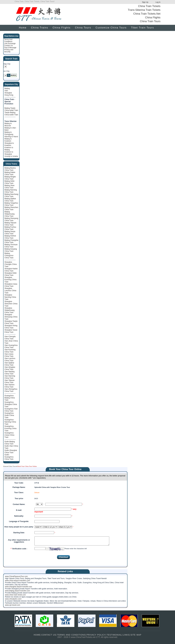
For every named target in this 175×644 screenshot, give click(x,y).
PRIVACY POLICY (96, 635)
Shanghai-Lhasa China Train (11, 285)
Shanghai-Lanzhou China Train (10, 291)
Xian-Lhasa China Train (9, 355)
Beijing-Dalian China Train (10, 173)
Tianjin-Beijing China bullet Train (11, 114)
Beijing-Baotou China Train (10, 169)
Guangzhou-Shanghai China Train (11, 404)
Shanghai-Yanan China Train (11, 331)
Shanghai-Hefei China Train (11, 274)
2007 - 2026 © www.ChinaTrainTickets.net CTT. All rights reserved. (87, 637)
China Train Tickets (149, 6)
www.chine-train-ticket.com (15, 595)
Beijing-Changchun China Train (9, 256)
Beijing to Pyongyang (9, 133)
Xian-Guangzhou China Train (11, 346)
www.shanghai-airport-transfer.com (18, 587)
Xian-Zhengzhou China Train (11, 390)
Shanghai (8, 93)
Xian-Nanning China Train (10, 377)
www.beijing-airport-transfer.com (17, 591)
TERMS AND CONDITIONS (71, 635)
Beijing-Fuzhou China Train (10, 228)
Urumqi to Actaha (11, 156)
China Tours (83, 28)
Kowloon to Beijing (9, 149)
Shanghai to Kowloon (9, 144)
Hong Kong (9, 95)
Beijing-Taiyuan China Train (10, 224)
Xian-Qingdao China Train (10, 368)
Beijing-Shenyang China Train (11, 219)
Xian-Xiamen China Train (10, 386)
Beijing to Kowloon (8, 140)
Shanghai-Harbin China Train (11, 270)
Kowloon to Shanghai (9, 153)
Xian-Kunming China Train (10, 351)
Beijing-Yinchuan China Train (11, 246)
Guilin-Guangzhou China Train (9, 457)
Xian (6, 91)
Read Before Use (11, 36)
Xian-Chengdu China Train (10, 338)
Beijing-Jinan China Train (10, 187)
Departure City (11, 84)
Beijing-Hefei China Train (9, 182)
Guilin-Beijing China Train (10, 443)
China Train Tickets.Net (147, 14)
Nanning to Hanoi (11, 137)
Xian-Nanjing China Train (10, 373)
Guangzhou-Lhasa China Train (9, 435)
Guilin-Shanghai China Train (11, 451)
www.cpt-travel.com (13, 605)
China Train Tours (150, 21)
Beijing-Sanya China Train (10, 233)
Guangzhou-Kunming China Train (10, 428)
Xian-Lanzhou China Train (10, 360)
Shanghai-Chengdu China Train (11, 264)
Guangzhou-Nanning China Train (10, 422)
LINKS (126, 635)
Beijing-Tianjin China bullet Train (11, 109)
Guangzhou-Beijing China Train (10, 398)
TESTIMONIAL (114, 635)
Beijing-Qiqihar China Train (10, 200)
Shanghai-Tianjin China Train (11, 322)
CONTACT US (49, 635)
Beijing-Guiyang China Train (11, 250)
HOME (37, 635)
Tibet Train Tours (143, 28)
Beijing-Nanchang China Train (11, 195)
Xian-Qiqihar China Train (9, 364)
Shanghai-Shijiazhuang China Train (10, 310)
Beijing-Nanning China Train (11, 191)
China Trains (40, 28)
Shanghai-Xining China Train (11, 327)
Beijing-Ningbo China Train (10, 178)
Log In (158, 2)
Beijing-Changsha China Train (11, 241)
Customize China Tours (111, 28)
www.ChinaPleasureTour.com (16, 576)
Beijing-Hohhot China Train (10, 237)
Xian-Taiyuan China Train (10, 381)
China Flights (153, 18)
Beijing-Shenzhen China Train (11, 208)
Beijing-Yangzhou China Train (11, 204)
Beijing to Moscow (8, 125)
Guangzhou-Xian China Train (11, 410)
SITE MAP (136, 635)
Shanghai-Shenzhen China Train (11, 304)
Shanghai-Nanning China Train (10, 297)
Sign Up (145, 2)
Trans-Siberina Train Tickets (144, 10)
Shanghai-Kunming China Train (10, 280)
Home (23, 28)
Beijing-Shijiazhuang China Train (10, 214)
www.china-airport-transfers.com (17, 581)
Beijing (7, 88)
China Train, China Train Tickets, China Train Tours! (35, 1)
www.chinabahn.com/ (13, 599)
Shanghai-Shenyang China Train (11, 317)
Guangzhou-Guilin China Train (9, 415)
